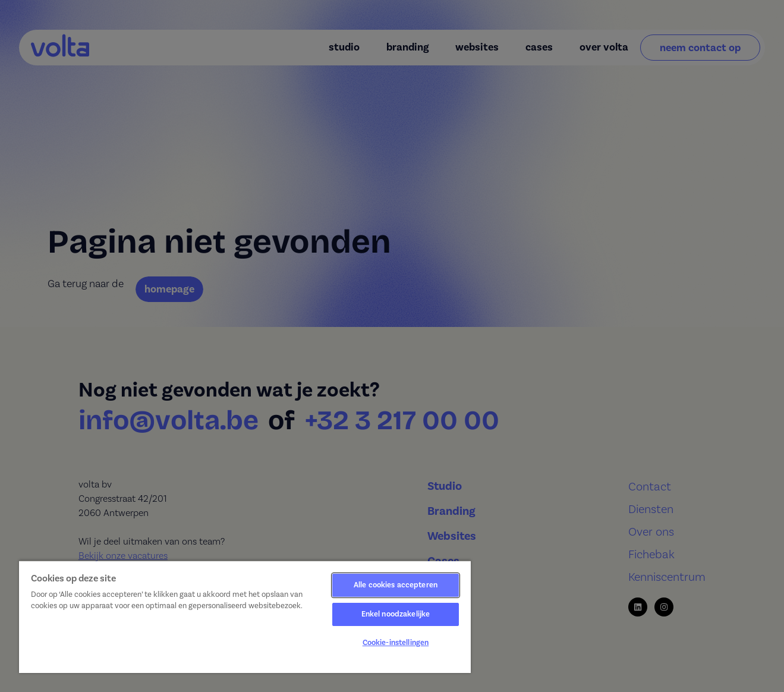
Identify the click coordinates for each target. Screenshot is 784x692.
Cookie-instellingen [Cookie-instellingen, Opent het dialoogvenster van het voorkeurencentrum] (396, 643)
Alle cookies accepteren (396, 585)
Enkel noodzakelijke (396, 614)
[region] (245, 616)
